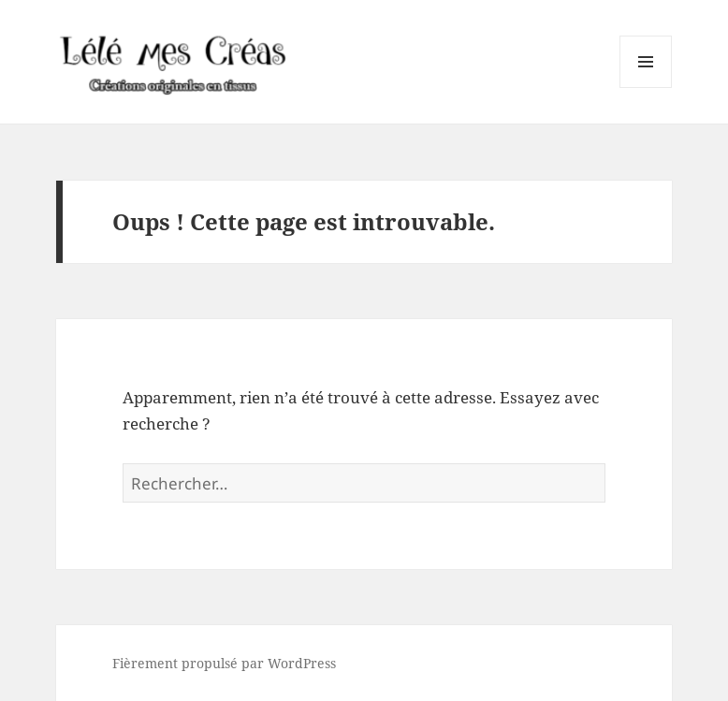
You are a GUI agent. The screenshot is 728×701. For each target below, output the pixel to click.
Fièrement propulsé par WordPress (224, 663)
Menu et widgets (646, 88)
